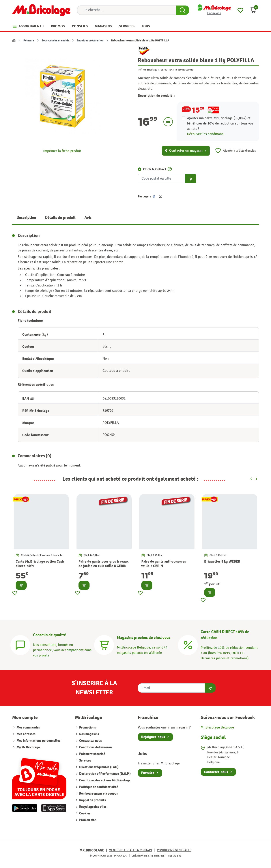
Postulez (148, 773)
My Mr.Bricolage (28, 747)
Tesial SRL (175, 856)
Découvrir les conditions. (206, 134)
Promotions (87, 728)
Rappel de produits (92, 800)
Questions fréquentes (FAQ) (99, 767)
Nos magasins (89, 734)
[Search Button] (182, 10)
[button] (253, 10)
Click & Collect (155, 169)
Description (26, 218)
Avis (88, 218)
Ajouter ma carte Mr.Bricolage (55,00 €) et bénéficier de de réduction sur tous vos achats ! (220, 124)
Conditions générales (174, 850)
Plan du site (87, 820)
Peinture (29, 41)
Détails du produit (60, 218)
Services (85, 761)
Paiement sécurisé (92, 754)
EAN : (172, 70)
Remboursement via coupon (98, 794)
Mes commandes (28, 728)
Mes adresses (26, 734)
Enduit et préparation (90, 41)
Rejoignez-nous (153, 737)
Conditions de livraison (95, 747)
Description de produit (156, 96)
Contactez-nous (90, 741)
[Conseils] (20, 644)
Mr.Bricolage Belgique (217, 728)
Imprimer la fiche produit (62, 151)
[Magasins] (104, 644)
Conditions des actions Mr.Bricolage (104, 780)
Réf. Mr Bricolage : (148, 70)
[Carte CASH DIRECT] (188, 644)
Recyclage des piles (93, 807)
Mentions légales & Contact (131, 850)
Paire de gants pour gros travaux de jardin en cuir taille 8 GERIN (104, 564)
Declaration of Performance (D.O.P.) (105, 774)
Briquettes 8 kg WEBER (222, 561)
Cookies (84, 813)
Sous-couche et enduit (55, 41)
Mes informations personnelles (38, 741)
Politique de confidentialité (98, 787)
